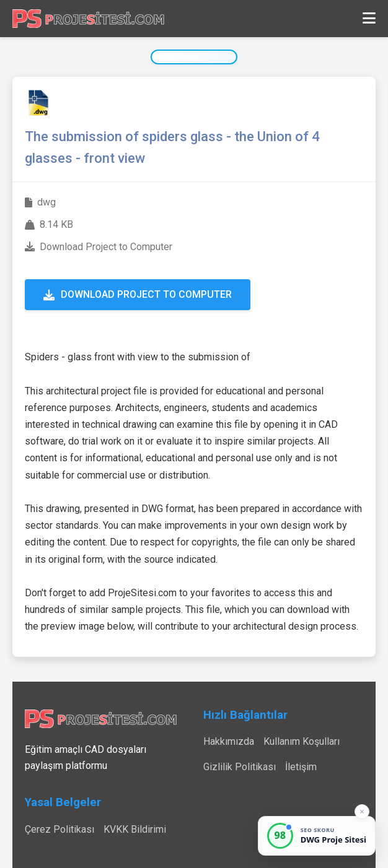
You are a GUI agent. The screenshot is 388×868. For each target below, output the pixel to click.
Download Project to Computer (138, 294)
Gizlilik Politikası (240, 767)
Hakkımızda (229, 741)
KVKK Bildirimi (135, 829)
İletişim (301, 767)
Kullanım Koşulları (302, 741)
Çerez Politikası (60, 829)
